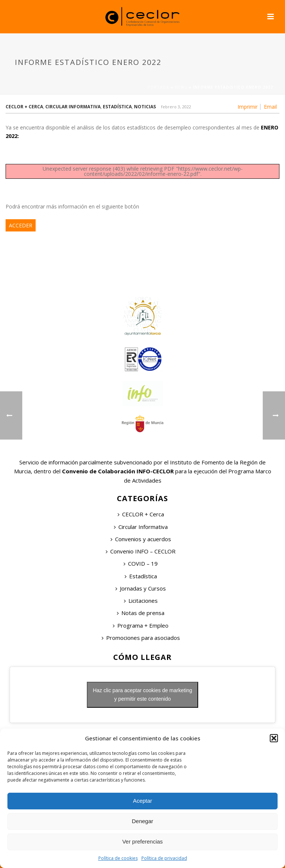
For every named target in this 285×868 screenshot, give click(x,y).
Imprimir (248, 107)
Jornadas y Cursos (141, 588)
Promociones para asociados (141, 638)
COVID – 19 (141, 563)
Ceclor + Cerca (24, 107)
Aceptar (142, 801)
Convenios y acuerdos (141, 539)
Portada (158, 87)
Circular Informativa (73, 107)
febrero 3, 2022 (176, 107)
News (181, 87)
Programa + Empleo (141, 625)
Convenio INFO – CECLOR (141, 551)
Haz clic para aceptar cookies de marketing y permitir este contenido (142, 695)
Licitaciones (141, 601)
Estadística (117, 107)
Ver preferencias (142, 841)
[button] (274, 738)
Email (270, 107)
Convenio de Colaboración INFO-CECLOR (117, 471)
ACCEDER (21, 225)
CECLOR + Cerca (141, 514)
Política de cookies (118, 858)
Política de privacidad (164, 858)
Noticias (145, 107)
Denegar (142, 821)
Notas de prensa (141, 613)
